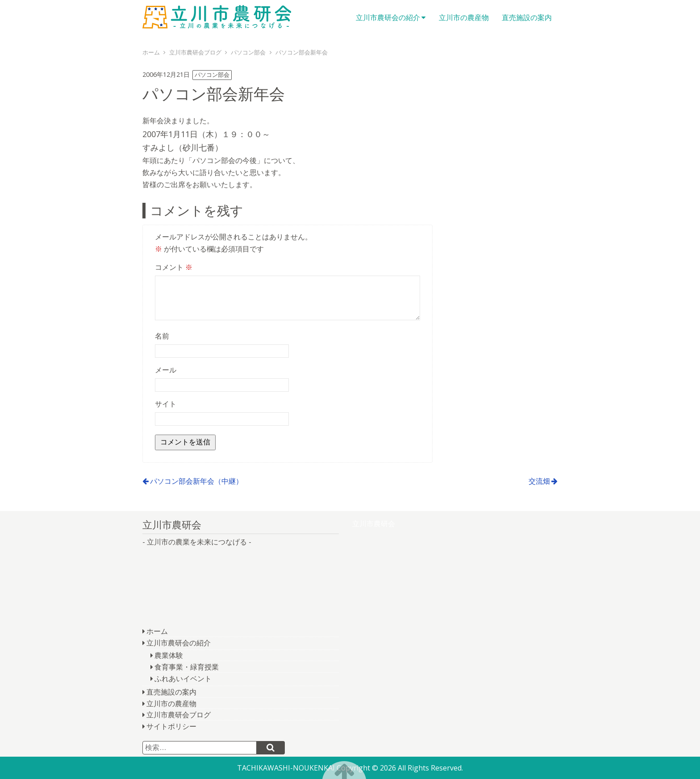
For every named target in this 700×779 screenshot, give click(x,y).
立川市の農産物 (464, 17)
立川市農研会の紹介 (388, 17)
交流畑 (539, 481)
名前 (162, 336)
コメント (174, 267)
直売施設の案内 (527, 17)
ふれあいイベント (183, 678)
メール (166, 370)
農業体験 (169, 655)
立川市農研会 (223, 18)
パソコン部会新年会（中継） (196, 481)
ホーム (157, 631)
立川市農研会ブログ (179, 715)
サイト (166, 404)
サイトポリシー (171, 726)
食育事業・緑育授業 (187, 667)
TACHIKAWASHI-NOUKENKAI (286, 768)
